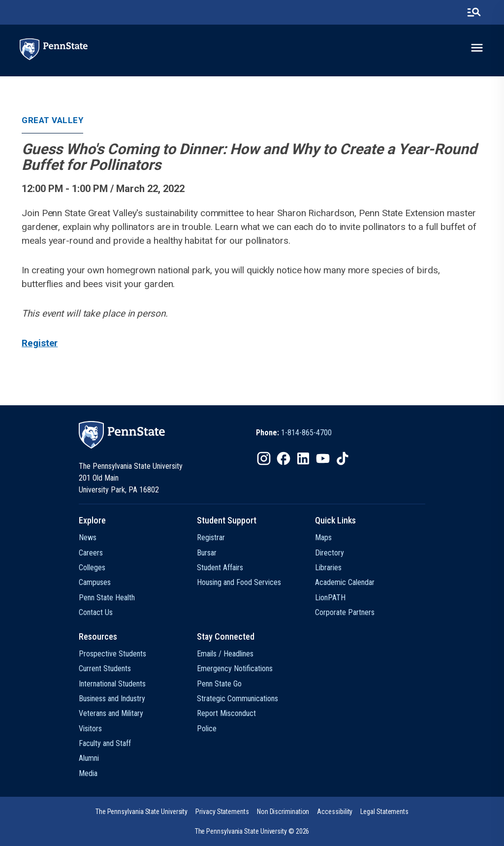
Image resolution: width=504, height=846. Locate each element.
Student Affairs (220, 568)
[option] (294, 433)
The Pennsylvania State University (142, 812)
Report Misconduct (226, 713)
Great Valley (52, 120)
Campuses (95, 582)
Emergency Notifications (235, 668)
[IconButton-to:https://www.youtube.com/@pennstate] (323, 458)
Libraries (328, 568)
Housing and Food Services (239, 582)
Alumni (89, 758)
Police (207, 729)
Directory (330, 553)
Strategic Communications (237, 699)
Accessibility (335, 812)
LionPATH (330, 598)
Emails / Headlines (225, 654)
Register (40, 343)
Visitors (90, 729)
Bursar (207, 553)
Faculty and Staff (105, 743)
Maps (323, 537)
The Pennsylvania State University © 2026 (252, 831)
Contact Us (96, 612)
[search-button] (474, 12)
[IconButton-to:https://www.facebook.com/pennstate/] (283, 458)
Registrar (211, 537)
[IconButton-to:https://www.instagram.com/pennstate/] (264, 458)
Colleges (92, 568)
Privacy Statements (222, 812)
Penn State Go (219, 684)
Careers (91, 553)
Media (88, 773)
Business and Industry (112, 699)
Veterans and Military (111, 713)
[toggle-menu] (477, 48)
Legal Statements (384, 812)
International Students (112, 684)
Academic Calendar (345, 582)
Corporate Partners (345, 612)
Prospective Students (112, 654)
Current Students (105, 668)
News (88, 537)
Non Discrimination (283, 812)
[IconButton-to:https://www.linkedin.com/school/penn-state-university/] (303, 458)
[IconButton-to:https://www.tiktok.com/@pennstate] (343, 458)
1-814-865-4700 (306, 433)
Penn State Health (107, 598)
